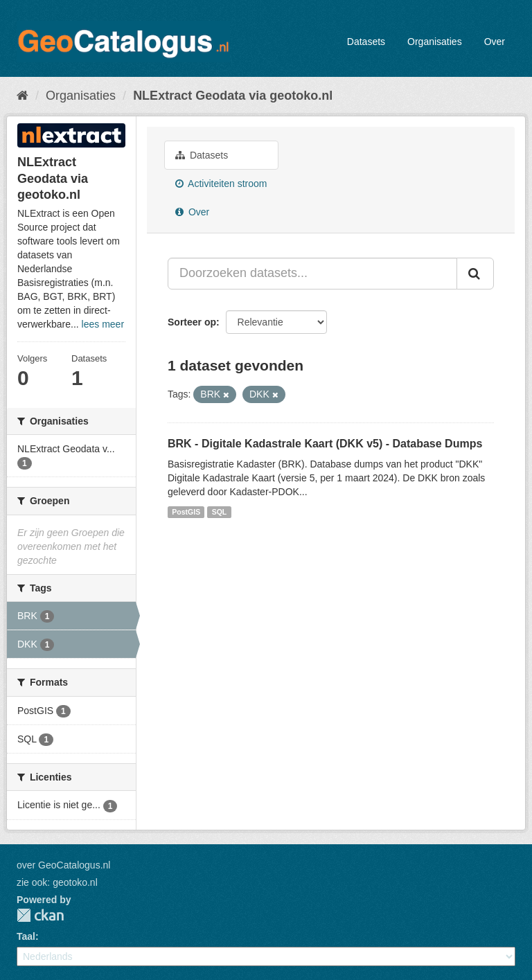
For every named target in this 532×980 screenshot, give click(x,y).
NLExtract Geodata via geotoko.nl (233, 96)
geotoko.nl (75, 882)
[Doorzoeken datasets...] (312, 274)
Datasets (366, 42)
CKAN (40, 915)
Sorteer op (192, 322)
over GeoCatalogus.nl (63, 865)
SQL (220, 512)
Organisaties (435, 42)
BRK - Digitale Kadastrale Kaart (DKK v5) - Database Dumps (325, 444)
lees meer (103, 324)
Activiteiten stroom (221, 184)
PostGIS (186, 512)
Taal (26, 936)
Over (495, 42)
